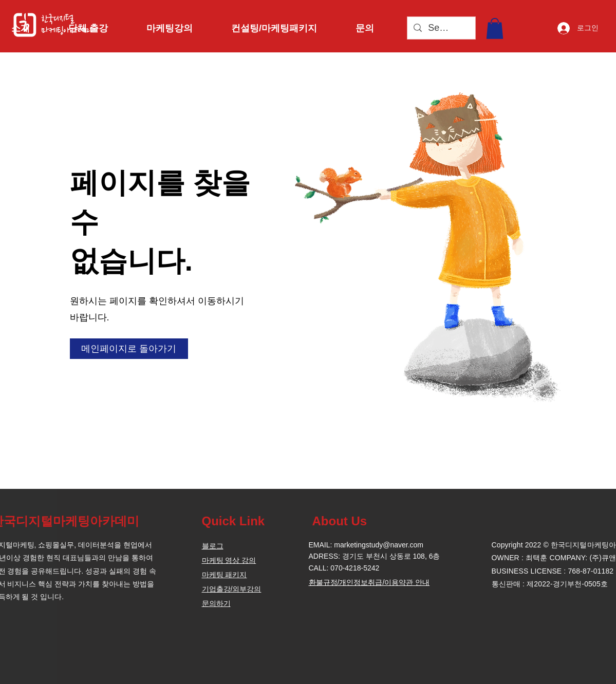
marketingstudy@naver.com (379, 545)
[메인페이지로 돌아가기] (129, 349)
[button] (32, 28)
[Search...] (441, 28)
